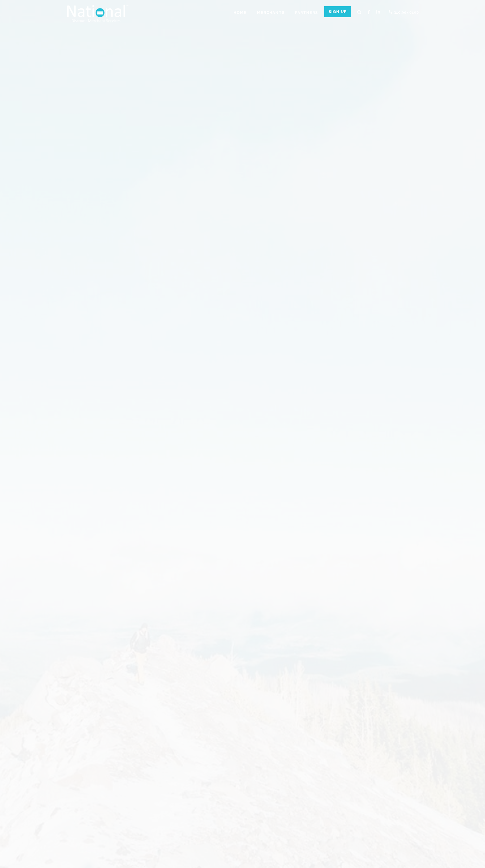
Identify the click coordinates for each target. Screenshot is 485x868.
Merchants (271, 13)
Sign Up (338, 12)
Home (240, 13)
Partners (307, 13)
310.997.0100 (404, 12)
